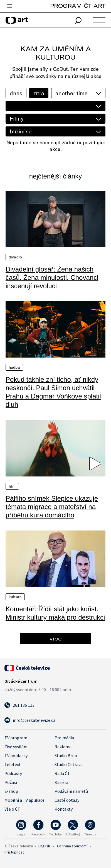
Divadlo (15, 257)
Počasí (11, 782)
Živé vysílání (16, 747)
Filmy (17, 118)
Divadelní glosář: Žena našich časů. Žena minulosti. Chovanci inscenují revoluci (52, 277)
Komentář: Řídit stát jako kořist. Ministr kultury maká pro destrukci (55, 613)
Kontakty (64, 809)
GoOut (60, 69)
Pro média (64, 738)
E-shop (11, 791)
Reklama (63, 747)
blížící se (21, 131)
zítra (39, 93)
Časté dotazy (67, 800)
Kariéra (61, 782)
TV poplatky (16, 755)
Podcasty (13, 773)
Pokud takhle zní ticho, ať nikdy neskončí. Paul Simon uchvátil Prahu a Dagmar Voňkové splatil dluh (53, 392)
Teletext (13, 764)
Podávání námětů (71, 791)
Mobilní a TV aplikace (24, 800)
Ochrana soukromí (72, 846)
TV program (16, 738)
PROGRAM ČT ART (78, 6)
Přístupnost (14, 852)
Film (12, 486)
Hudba (14, 367)
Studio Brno (66, 755)
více (56, 638)
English (44, 846)
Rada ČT (62, 773)
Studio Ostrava (69, 764)
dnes (16, 93)
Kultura (15, 597)
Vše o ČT (12, 809)
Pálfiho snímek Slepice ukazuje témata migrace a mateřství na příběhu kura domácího (52, 507)
